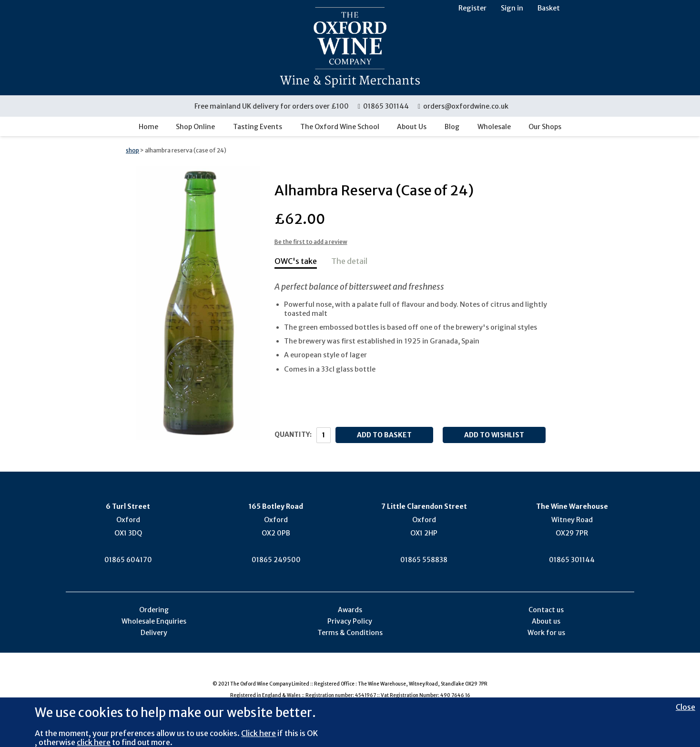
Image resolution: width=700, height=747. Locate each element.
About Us (412, 127)
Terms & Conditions (350, 633)
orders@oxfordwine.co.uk (463, 106)
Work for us (546, 633)
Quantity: (293, 434)
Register (472, 8)
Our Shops (545, 127)
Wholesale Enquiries (154, 621)
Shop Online (195, 127)
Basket (549, 8)
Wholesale (494, 127)
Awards (350, 610)
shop (132, 150)
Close (685, 707)
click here (94, 742)
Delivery (154, 633)
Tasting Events (258, 127)
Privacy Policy (350, 621)
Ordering (154, 610)
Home (148, 127)
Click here (259, 733)
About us (546, 621)
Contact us (546, 610)
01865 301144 (383, 106)
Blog (452, 127)
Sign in (512, 8)
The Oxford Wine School (340, 127)
